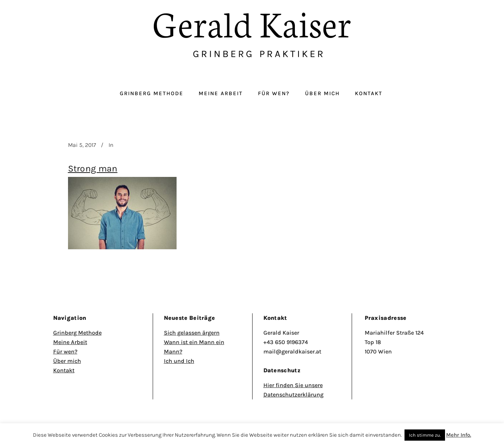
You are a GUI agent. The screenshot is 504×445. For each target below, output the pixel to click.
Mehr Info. (459, 435)
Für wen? (65, 351)
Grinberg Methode (77, 333)
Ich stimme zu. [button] (425, 435)
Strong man (93, 168)
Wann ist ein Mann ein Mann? (194, 347)
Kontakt (64, 370)
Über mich (67, 361)
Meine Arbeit (70, 342)
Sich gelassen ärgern (192, 333)
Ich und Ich (179, 361)
